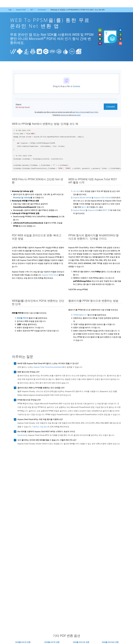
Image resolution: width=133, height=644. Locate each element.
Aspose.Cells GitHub (102, 198)
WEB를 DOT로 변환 (52, 642)
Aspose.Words (79, 210)
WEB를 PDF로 (22, 318)
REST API (107, 210)
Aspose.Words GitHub (82, 198)
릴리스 (84, 207)
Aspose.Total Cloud (50, 275)
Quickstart (22, 435)
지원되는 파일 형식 (40, 427)
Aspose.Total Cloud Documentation (48, 367)
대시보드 (77, 191)
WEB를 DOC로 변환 (23, 642)
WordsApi (17, 198)
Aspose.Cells (93, 210)
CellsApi (27, 198)
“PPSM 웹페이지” (80, 315)
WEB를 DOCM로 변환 (110, 642)
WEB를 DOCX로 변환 (81, 642)
